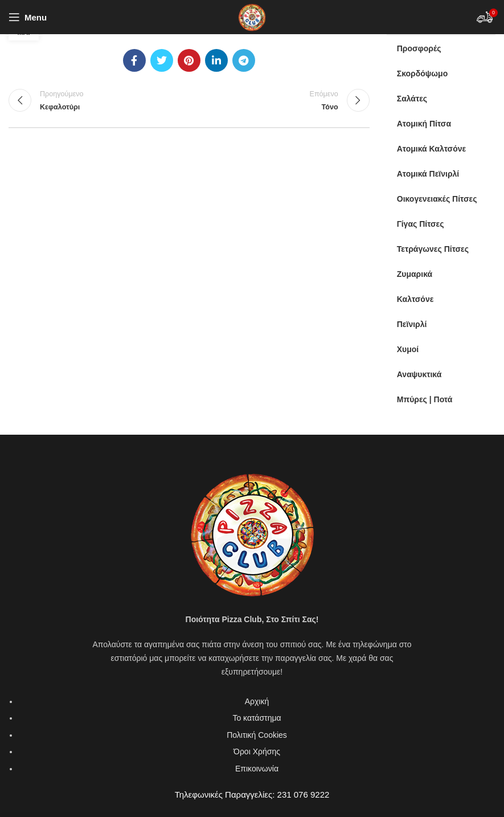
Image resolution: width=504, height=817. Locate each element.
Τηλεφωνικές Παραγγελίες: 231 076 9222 (252, 794)
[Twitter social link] (162, 60)
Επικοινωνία (257, 769)
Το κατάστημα (257, 718)
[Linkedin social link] (216, 60)
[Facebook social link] (134, 60)
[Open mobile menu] (28, 17)
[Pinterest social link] (189, 60)
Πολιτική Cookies (257, 735)
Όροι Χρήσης (257, 751)
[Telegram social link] (244, 60)
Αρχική (257, 701)
